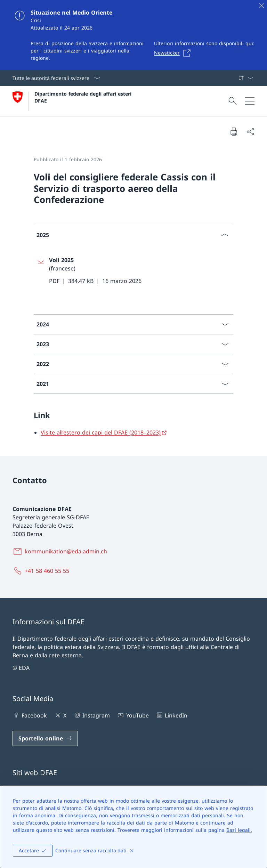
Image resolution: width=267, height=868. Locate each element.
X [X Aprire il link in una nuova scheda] (60, 715)
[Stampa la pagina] (234, 131)
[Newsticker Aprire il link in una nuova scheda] (174, 53)
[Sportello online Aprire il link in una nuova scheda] (45, 738)
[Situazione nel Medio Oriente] (133, 35)
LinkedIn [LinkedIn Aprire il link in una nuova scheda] (172, 715)
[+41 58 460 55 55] (42, 571)
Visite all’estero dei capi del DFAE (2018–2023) (101, 432)
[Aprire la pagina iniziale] (73, 101)
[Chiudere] (261, 6)
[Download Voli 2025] (133, 270)
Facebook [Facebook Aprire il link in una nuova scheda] (30, 715)
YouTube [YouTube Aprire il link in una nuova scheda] (133, 715)
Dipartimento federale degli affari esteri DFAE (84, 97)
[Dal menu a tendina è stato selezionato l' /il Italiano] (246, 78)
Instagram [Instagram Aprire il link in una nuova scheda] (92, 715)
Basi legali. (239, 830)
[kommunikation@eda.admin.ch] (61, 551)
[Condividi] (250, 131)
